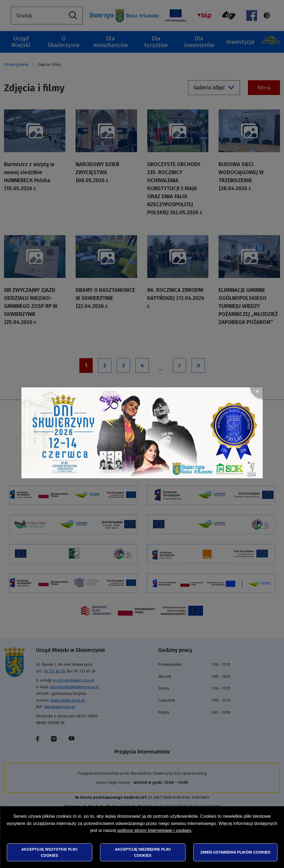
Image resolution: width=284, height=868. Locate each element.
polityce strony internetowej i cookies (154, 830)
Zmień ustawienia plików (235, 852)
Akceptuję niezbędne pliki (143, 852)
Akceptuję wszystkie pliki (49, 852)
